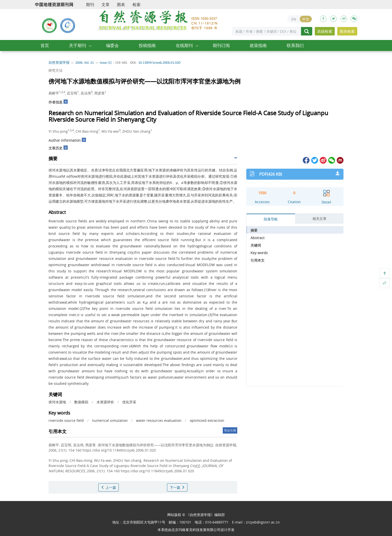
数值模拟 (81, 402)
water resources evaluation (159, 420)
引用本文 (257, 260)
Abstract (257, 238)
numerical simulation (110, 420)
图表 (121, 4)
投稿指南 (147, 45)
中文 (306, 19)
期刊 (90, 4)
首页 (45, 45)
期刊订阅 (221, 45)
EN (294, 19)
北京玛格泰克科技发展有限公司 (196, 530)
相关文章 (319, 219)
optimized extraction (207, 420)
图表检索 (347, 31)
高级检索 (325, 31)
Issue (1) (106, 63)
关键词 (256, 245)
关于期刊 (77, 45)
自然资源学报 (59, 63)
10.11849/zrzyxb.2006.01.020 (159, 63)
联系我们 (295, 45)
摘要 (254, 230)
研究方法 (55, 70)
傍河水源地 (57, 402)
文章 (105, 4)
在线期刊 (184, 45)
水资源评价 (105, 402)
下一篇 (177, 487)
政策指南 (258, 45)
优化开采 (129, 402)
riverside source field (66, 420)
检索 (136, 4)
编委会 (112, 45)
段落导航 (271, 219)
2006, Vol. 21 (85, 63)
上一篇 (108, 487)
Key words (259, 253)
